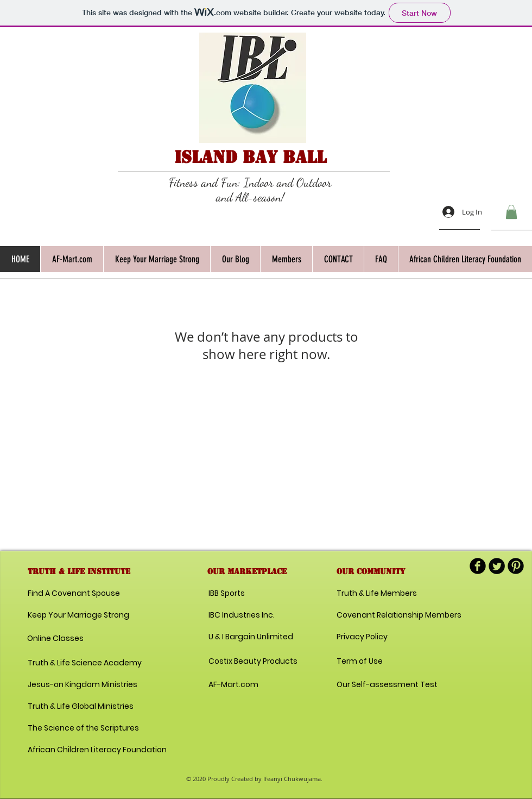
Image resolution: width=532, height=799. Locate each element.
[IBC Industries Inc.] (242, 615)
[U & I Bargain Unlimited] (251, 637)
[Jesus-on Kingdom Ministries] (84, 685)
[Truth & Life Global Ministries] (81, 707)
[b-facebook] (478, 566)
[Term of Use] (375, 662)
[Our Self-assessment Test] (387, 685)
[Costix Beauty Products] (253, 662)
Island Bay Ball (250, 157)
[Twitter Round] (497, 566)
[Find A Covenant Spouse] (76, 594)
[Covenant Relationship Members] (399, 615)
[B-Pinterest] (516, 566)
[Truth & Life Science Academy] (85, 663)
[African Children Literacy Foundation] (97, 750)
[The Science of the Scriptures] (83, 728)
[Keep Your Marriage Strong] (78, 615)
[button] (511, 212)
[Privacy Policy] (375, 637)
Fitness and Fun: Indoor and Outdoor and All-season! (250, 190)
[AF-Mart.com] (233, 685)
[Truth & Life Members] (377, 594)
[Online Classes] (72, 639)
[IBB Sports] (247, 594)
